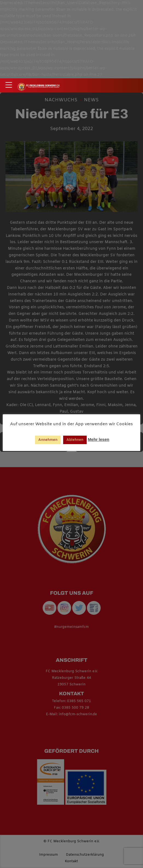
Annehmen (48, 440)
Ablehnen (75, 440)
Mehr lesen (98, 439)
